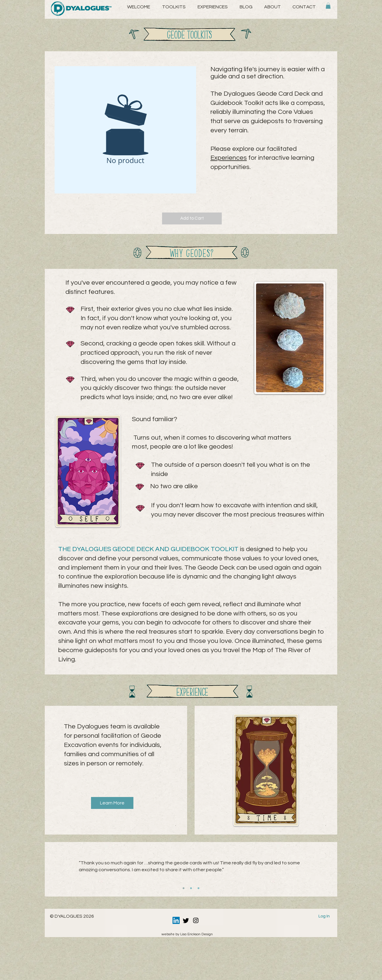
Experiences (229, 158)
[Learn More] (112, 803)
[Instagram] (196, 920)
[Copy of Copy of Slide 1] (198, 888)
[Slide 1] (184, 888)
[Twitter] (186, 920)
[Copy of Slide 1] (191, 888)
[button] (272, 7)
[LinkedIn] (176, 920)
